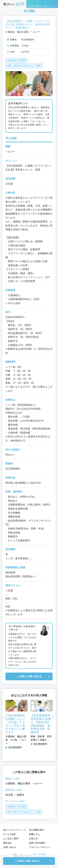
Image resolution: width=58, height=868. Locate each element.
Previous (5, 717)
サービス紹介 (10, 834)
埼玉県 (9, 795)
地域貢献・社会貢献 (16, 60)
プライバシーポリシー (40, 847)
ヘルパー (38, 783)
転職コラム (34, 834)
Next (53, 717)
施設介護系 (24, 783)
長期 (39, 66)
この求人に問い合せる (29, 676)
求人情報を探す (37, 830)
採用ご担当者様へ (38, 843)
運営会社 (7, 843)
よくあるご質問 (11, 839)
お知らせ (33, 839)
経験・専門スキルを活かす (19, 66)
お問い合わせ (10, 847)
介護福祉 (10, 783)
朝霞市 (20, 795)
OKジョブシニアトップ (14, 830)
